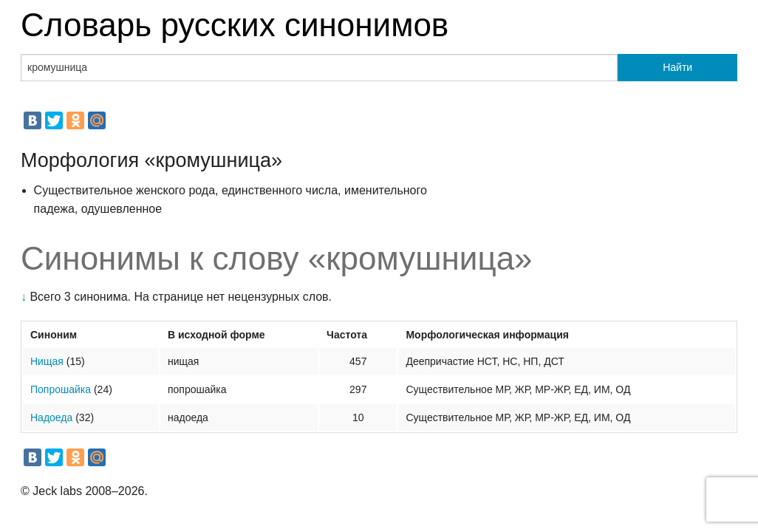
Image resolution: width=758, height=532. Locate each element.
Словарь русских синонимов (235, 25)
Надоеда (51, 417)
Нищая (47, 361)
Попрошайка (61, 389)
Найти (677, 67)
